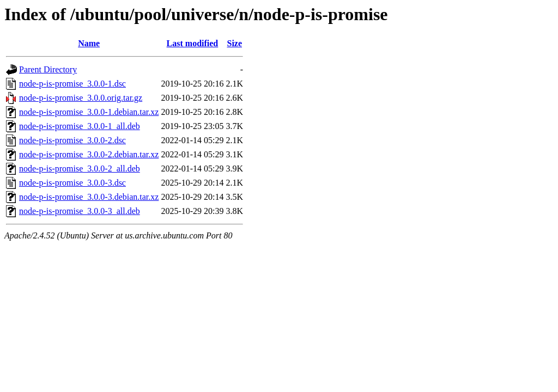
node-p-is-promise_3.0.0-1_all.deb (80, 126)
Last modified (193, 43)
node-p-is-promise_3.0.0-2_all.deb (80, 169)
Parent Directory (48, 69)
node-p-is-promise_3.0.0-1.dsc (72, 84)
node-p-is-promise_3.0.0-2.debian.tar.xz (89, 154)
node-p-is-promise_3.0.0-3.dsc (72, 183)
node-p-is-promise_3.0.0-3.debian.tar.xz (89, 197)
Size (234, 43)
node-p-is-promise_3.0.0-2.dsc (72, 140)
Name (89, 43)
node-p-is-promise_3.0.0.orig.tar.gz (81, 98)
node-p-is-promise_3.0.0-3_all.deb (80, 211)
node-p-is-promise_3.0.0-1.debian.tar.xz (89, 112)
